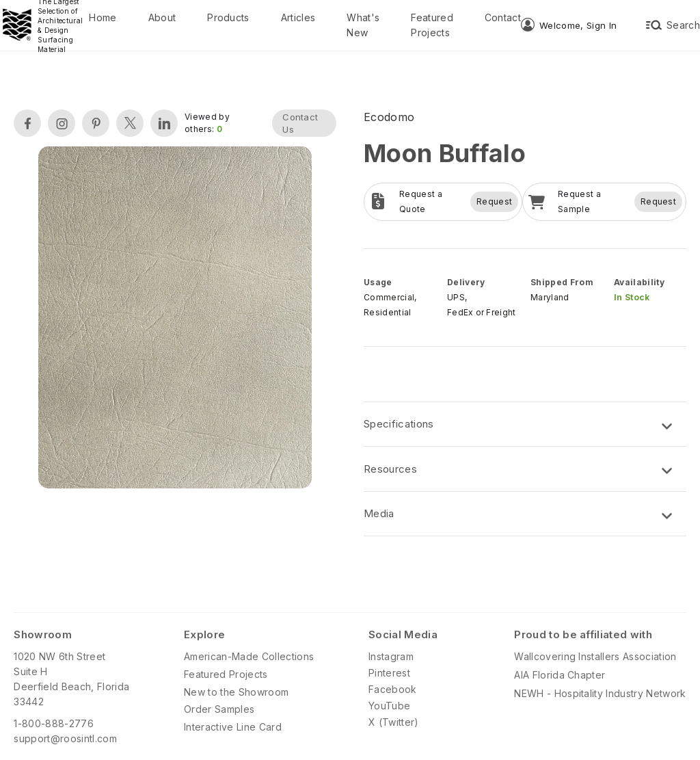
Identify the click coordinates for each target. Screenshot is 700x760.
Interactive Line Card (233, 727)
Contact (503, 17)
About (162, 17)
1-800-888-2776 (53, 723)
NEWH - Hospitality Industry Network (600, 693)
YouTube (389, 706)
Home (103, 17)
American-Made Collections (249, 656)
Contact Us (300, 123)
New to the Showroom (236, 692)
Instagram (391, 656)
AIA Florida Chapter (560, 675)
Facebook (393, 689)
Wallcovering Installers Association (595, 656)
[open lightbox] (175, 319)
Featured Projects (432, 25)
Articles (298, 17)
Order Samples (219, 709)
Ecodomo (389, 117)
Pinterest (389, 673)
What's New (363, 25)
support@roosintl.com (65, 738)
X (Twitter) (394, 722)
